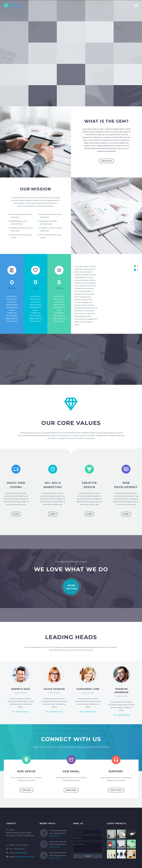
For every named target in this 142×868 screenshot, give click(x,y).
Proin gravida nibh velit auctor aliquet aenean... (58, 832)
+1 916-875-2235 (21, 845)
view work (106, 161)
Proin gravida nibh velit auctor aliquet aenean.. (58, 843)
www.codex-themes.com (25, 857)
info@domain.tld (22, 712)
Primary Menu (136, 6)
